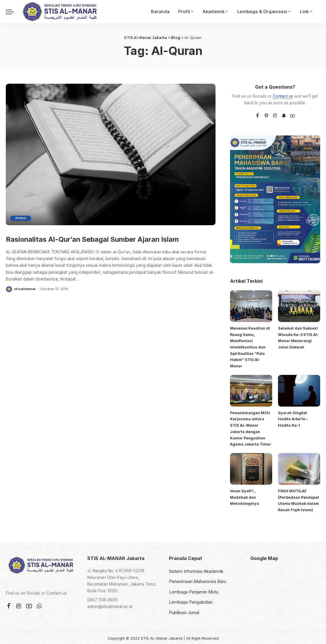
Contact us (283, 96)
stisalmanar (25, 302)
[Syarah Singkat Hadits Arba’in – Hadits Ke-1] (299, 390)
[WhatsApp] (39, 604)
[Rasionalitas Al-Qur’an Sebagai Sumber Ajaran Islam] (111, 154)
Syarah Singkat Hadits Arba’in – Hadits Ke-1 (293, 418)
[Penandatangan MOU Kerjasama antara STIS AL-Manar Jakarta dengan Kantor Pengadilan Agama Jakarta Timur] (251, 390)
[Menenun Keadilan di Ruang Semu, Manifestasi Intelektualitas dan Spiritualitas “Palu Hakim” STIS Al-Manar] (251, 306)
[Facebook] (258, 116)
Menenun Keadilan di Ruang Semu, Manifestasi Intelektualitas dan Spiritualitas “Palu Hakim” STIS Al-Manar (250, 347)
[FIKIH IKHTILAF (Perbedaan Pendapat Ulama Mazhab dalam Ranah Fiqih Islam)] (299, 467)
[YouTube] (293, 116)
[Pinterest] (266, 116)
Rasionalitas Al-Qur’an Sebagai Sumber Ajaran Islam (93, 244)
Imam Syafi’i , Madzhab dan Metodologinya (244, 496)
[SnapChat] (284, 116)
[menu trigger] (13, 12)
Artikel (22, 218)
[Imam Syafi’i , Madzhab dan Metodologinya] (251, 467)
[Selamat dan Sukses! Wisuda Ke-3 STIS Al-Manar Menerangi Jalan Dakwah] (299, 306)
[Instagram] (275, 116)
